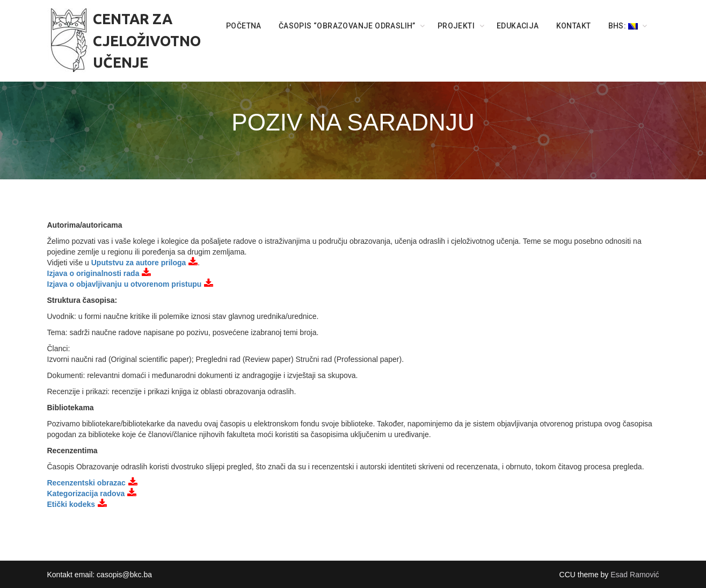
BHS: (623, 26)
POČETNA (244, 26)
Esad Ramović (635, 575)
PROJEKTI (456, 26)
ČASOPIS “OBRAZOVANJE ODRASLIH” (347, 26)
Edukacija (518, 26)
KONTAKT (574, 26)
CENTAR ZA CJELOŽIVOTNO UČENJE (147, 41)
